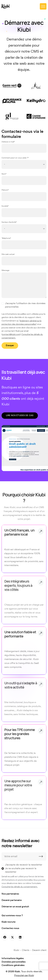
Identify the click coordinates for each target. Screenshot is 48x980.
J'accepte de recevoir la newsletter (24, 865)
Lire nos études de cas (20, 416)
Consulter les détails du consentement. (20, 887)
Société (5, 206)
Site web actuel (8, 254)
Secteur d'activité (9, 222)
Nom (4, 174)
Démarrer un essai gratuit (15, 907)
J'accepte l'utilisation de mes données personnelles (25, 305)
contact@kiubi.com (11, 335)
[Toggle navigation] (43, 6)
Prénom (5, 190)
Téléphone (6, 238)
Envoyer (10, 346)
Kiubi (16, 950)
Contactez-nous (10, 928)
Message (5, 270)
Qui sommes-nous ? (12, 916)
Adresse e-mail (8, 142)
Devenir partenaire (12, 900)
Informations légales (13, 958)
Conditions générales (13, 965)
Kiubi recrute (9, 922)
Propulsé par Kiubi (24, 976)
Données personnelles (14, 962)
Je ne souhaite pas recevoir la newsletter (21, 870)
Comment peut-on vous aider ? (15, 158)
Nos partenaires (10, 894)
